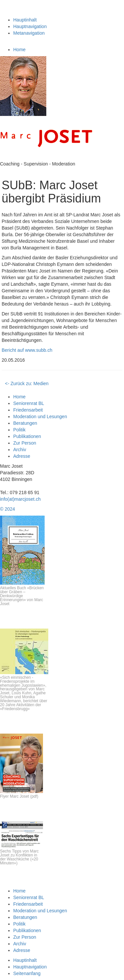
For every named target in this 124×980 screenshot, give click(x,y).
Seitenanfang (27, 973)
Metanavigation (29, 33)
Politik (19, 430)
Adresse (22, 456)
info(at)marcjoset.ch (20, 499)
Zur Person (25, 443)
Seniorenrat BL (29, 403)
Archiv (20, 450)
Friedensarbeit (28, 410)
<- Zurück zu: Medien (27, 383)
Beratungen (25, 423)
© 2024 (7, 509)
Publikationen (27, 436)
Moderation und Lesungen (40, 417)
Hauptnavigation (30, 26)
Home (19, 50)
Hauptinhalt (25, 20)
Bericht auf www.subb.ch (27, 350)
